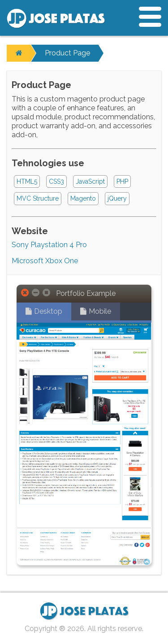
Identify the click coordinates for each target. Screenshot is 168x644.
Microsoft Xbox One (45, 261)
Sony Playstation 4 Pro (49, 245)
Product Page (67, 53)
